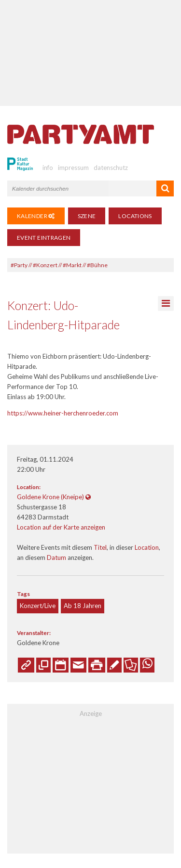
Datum (56, 557)
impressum (73, 168)
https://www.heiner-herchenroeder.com (63, 413)
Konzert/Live (38, 606)
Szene (87, 216)
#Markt (72, 265)
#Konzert (45, 265)
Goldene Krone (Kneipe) (50, 497)
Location (147, 547)
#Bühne (97, 265)
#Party (19, 265)
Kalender (36, 216)
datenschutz (111, 168)
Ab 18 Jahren (83, 606)
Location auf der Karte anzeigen (61, 527)
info (48, 168)
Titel (100, 547)
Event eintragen (44, 238)
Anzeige (91, 713)
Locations (135, 216)
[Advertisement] (91, 53)
